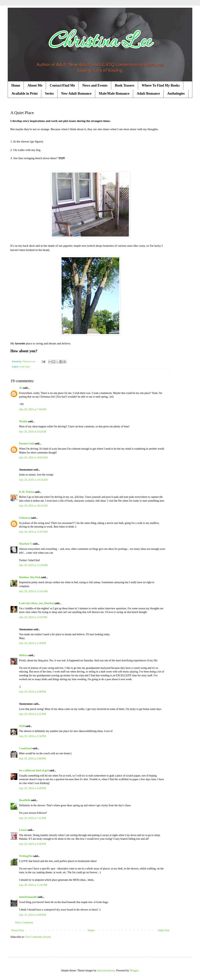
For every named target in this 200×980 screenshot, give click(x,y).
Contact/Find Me (62, 85)
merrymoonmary (106, 970)
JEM (22, 726)
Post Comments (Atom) (38, 937)
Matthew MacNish (30, 577)
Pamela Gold (26, 444)
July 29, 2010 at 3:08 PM (32, 759)
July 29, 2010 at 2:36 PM (32, 736)
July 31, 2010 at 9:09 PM (32, 915)
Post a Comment (24, 923)
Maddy (23, 421)
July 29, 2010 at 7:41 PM (32, 818)
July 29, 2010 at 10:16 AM (33, 480)
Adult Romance (148, 93)
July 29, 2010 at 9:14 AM (33, 432)
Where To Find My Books (161, 85)
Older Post (164, 930)
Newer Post (18, 930)
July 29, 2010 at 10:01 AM (33, 458)
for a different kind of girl (34, 770)
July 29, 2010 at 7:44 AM (33, 409)
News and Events (95, 85)
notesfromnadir (28, 897)
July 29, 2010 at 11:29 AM (33, 565)
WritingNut (26, 856)
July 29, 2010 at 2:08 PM (32, 692)
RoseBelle (25, 800)
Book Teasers (125, 85)
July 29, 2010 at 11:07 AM (33, 532)
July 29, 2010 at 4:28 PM (32, 788)
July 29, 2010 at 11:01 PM (33, 885)
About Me (35, 85)
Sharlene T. (26, 544)
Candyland (25, 748)
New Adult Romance (76, 93)
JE (21, 388)
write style (25, 367)
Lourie (23, 830)
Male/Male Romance (114, 93)
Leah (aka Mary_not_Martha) (36, 603)
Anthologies (176, 93)
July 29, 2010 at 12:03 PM (33, 617)
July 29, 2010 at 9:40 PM (32, 844)
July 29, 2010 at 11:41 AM (33, 591)
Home (16, 85)
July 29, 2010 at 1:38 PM (32, 643)
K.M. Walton (27, 492)
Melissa (23, 655)
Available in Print (25, 93)
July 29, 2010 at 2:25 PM (32, 714)
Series (49, 93)
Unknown (25, 518)
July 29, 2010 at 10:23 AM (33, 506)
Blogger (134, 970)
